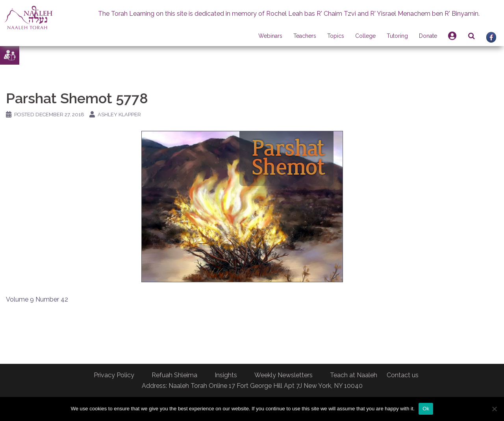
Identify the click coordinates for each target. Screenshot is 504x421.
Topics (336, 36)
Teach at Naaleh (354, 375)
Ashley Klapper (119, 115)
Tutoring (397, 36)
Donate (428, 36)
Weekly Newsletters (283, 375)
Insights (226, 375)
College (365, 36)
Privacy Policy (114, 375)
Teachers (305, 36)
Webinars (270, 36)
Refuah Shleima (174, 375)
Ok (426, 409)
